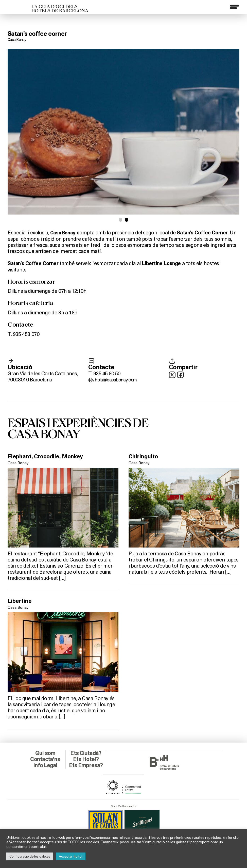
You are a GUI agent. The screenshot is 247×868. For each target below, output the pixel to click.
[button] (120, 220)
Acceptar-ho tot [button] (71, 856)
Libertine (21, 601)
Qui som (45, 747)
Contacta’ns (45, 753)
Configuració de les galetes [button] (30, 856)
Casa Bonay (17, 39)
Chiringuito (145, 457)
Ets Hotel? (86, 753)
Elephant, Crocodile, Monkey (50, 457)
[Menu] (234, 7)
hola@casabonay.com (119, 380)
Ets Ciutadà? (86, 747)
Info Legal (45, 759)
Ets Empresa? (86, 762)
